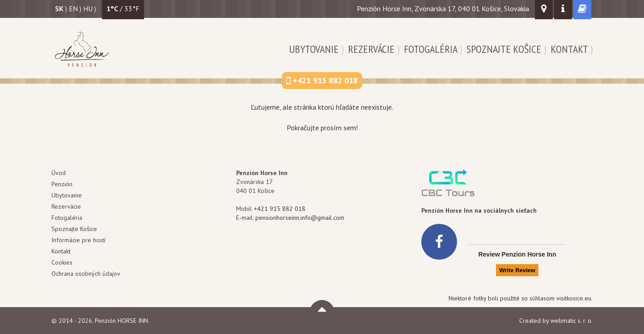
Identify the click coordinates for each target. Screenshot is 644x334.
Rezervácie (371, 49)
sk (59, 9)
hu (88, 9)
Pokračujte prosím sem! (322, 128)
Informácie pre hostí (78, 240)
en (73, 9)
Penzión (62, 184)
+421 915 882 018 (280, 209)
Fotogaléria (430, 49)
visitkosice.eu (574, 298)
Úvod (59, 173)
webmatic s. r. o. (572, 321)
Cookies (62, 262)
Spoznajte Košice (504, 49)
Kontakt (569, 49)
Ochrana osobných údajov (86, 274)
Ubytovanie (314, 49)
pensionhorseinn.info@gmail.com (300, 218)
